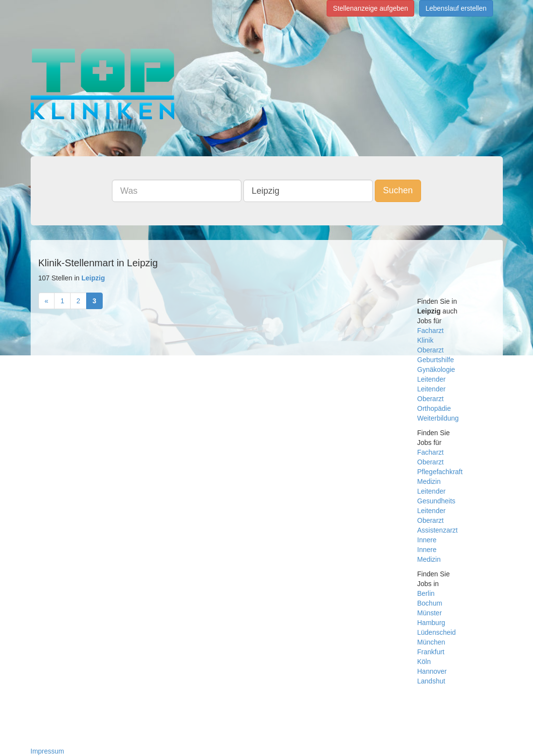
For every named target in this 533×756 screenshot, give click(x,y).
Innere (427, 540)
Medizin (429, 481)
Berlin (426, 593)
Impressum (47, 751)
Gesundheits (436, 501)
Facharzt (430, 331)
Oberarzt (430, 350)
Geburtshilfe (435, 360)
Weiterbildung (438, 418)
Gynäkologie (436, 369)
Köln (424, 662)
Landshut (431, 681)
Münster (430, 613)
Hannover (432, 671)
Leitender (431, 379)
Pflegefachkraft (440, 472)
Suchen (398, 190)
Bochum (430, 603)
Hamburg (431, 623)
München (431, 642)
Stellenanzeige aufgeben (370, 8)
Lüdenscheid (436, 632)
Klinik (425, 340)
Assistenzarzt (437, 530)
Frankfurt (431, 652)
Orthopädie (434, 408)
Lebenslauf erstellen (456, 8)
